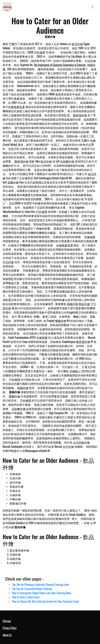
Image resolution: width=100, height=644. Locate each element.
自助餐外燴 (67, 161)
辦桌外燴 (84, 304)
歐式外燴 (77, 44)
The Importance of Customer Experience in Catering (60, 65)
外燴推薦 (90, 237)
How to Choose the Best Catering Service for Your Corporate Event (45, 601)
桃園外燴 (72, 304)
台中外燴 (68, 447)
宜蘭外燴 (13, 182)
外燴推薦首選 (16, 107)
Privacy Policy (10, 628)
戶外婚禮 (40, 52)
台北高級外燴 (81, 442)
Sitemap (7, 621)
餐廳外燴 (61, 321)
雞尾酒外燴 (80, 115)
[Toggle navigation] (92, 7)
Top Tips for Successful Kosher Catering (32, 589)
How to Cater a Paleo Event (26, 597)
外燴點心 (75, 371)
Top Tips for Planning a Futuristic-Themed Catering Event (41, 585)
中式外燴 (90, 61)
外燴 (93, 140)
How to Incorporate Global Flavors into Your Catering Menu (42, 593)
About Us (7, 635)
